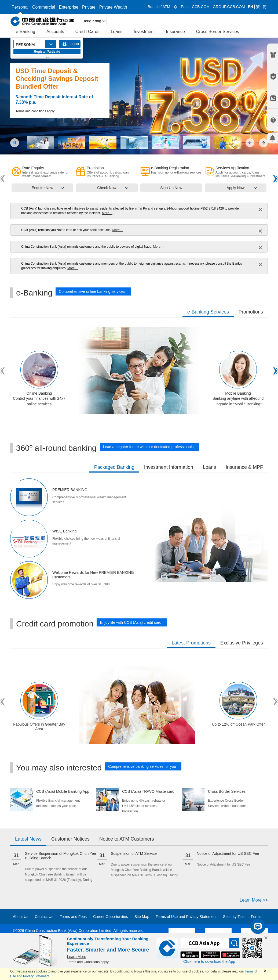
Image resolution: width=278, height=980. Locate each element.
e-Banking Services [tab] (208, 312)
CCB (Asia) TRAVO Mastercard (145, 791)
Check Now (107, 188)
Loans (117, 32)
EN (250, 7)
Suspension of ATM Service (134, 853)
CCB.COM (201, 7)
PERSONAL (26, 45)
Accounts (55, 32)
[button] (175, 7)
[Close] (266, 938)
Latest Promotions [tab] (191, 643)
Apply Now (236, 188)
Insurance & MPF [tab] (244, 467)
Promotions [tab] (251, 312)
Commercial (44, 7)
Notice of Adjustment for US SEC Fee (228, 853)
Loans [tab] (209, 467)
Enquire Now (42, 188)
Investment (144, 32)
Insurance (175, 32)
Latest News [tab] (28, 839)
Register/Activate (47, 52)
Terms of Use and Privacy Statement (186, 917)
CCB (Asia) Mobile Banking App (59, 791)
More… (107, 213)
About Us (21, 917)
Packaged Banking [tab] (114, 467)
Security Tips (234, 917)
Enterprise (69, 7)
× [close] (260, 209)
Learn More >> (254, 900)
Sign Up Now (171, 188)
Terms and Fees (73, 917)
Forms (256, 917)
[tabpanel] (139, 371)
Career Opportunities (111, 917)
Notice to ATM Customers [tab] (127, 839)
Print (185, 7)
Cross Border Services (218, 32)
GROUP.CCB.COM (229, 7)
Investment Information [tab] (169, 467)
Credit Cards (87, 32)
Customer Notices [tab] (70, 839)
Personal (20, 7)
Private (89, 7)
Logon (74, 44)
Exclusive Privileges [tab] (242, 643)
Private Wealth (113, 7)
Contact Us (44, 917)
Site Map (142, 917)
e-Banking (25, 32)
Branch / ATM (159, 7)
